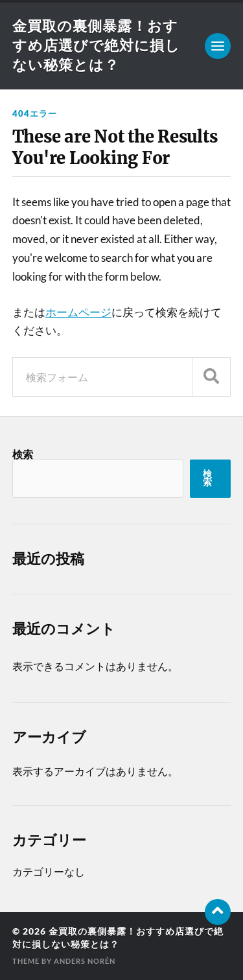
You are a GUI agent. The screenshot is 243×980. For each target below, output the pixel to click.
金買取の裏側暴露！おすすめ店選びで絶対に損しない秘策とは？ (96, 45)
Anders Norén (85, 961)
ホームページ (78, 312)
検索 (23, 454)
